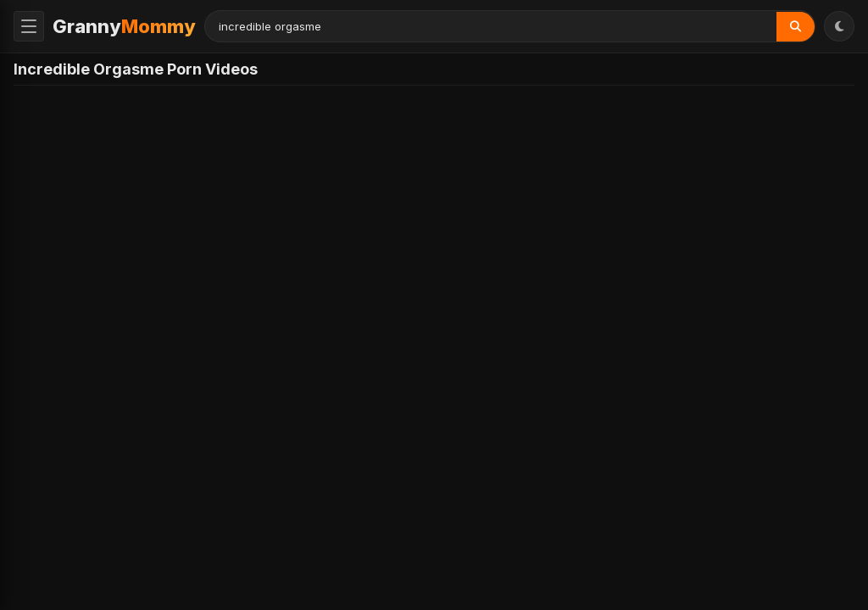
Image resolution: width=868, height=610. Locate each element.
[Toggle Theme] (839, 26)
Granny (124, 26)
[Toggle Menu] (29, 26)
